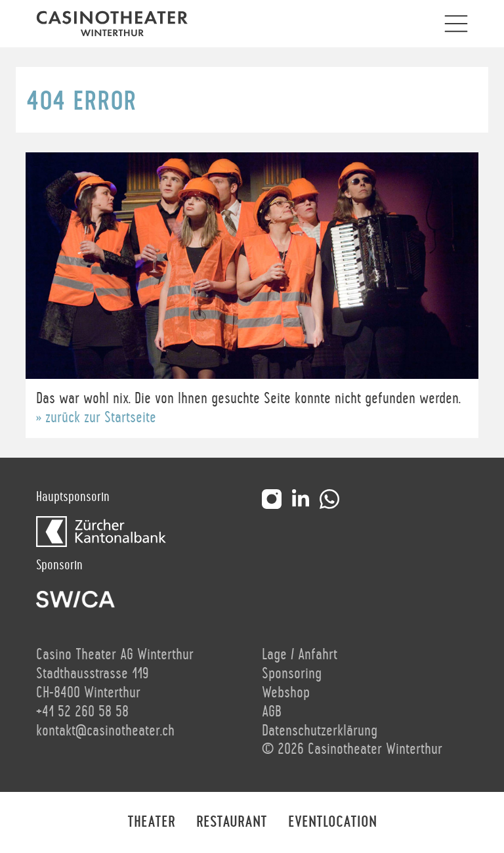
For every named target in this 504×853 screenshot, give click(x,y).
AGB (272, 712)
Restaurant (232, 822)
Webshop (286, 693)
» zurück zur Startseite (96, 418)
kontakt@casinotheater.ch (105, 731)
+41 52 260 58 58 (82, 712)
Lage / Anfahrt (300, 655)
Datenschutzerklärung (320, 731)
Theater (151, 822)
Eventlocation (332, 822)
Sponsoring (292, 674)
